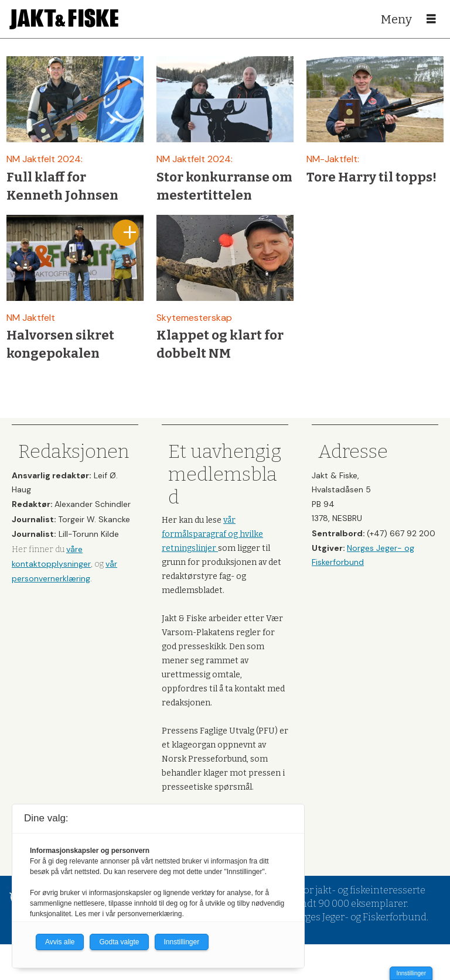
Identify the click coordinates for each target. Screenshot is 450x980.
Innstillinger (411, 973)
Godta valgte (119, 942)
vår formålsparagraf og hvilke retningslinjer (212, 534)
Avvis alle (60, 942)
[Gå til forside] (64, 19)
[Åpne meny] (431, 19)
